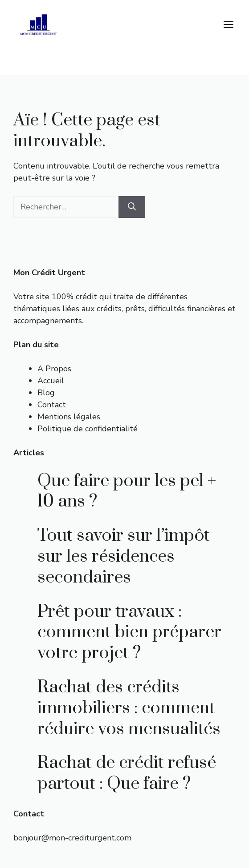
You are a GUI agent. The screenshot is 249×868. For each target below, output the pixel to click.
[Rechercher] (132, 207)
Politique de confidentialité (88, 429)
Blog (46, 393)
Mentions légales (69, 417)
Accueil (51, 381)
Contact (52, 405)
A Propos (54, 369)
